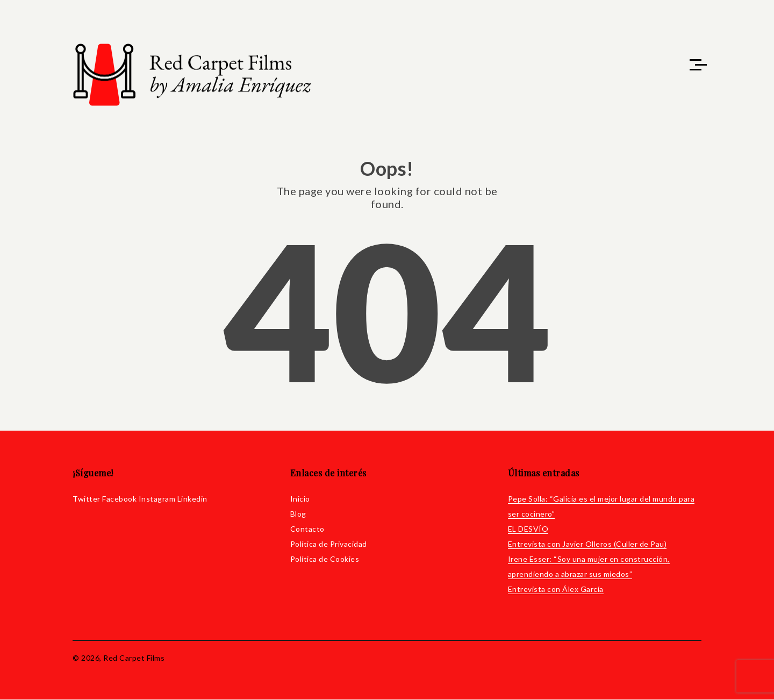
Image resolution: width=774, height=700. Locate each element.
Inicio (300, 499)
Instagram (157, 499)
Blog (298, 514)
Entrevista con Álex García (556, 590)
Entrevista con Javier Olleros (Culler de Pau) (587, 544)
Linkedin (192, 499)
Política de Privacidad (329, 544)
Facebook (119, 499)
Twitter (87, 499)
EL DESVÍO (528, 529)
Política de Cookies (325, 559)
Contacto (307, 529)
